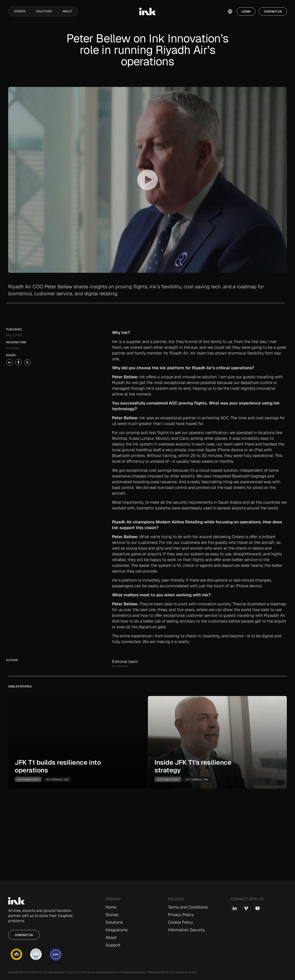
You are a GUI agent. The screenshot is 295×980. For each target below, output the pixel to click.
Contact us (24, 938)
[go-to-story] (78, 745)
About (67, 11)
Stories (20, 11)
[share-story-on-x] (20, 362)
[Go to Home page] (16, 904)
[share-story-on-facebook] (11, 362)
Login (246, 11)
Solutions (44, 11)
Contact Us (273, 11)
